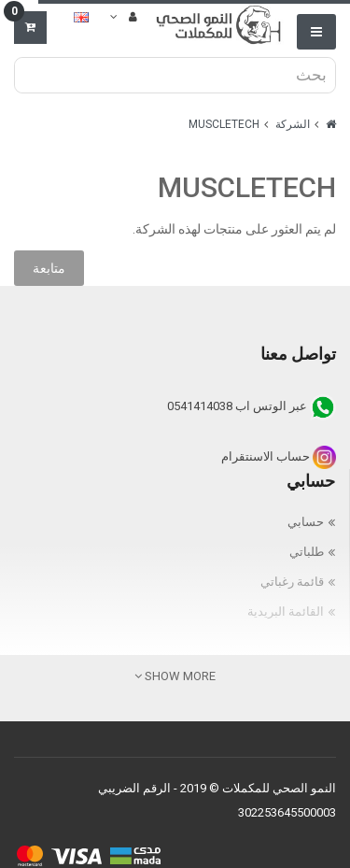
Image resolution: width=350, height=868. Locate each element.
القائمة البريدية (286, 612)
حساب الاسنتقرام (279, 456)
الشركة (293, 124)
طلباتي (307, 552)
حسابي (306, 522)
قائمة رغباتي (292, 582)
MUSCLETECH (224, 124)
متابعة (49, 268)
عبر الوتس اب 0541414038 (252, 406)
